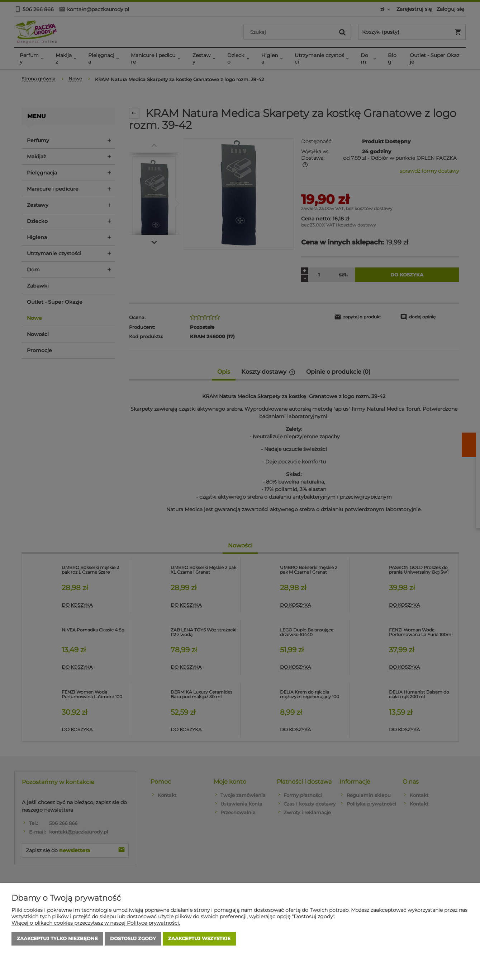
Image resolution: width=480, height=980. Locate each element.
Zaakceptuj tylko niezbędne (57, 939)
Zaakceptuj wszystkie (199, 939)
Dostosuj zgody (133, 939)
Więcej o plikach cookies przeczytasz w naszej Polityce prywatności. (96, 923)
